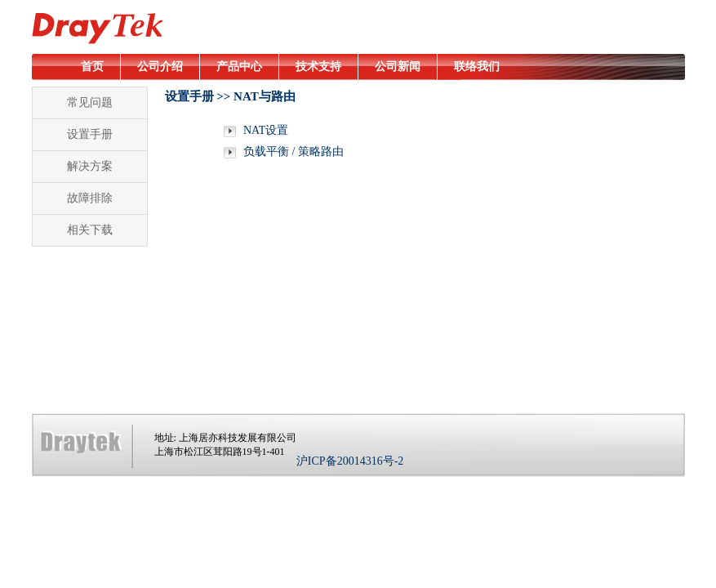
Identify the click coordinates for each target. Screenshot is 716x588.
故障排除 (90, 198)
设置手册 (90, 134)
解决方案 (90, 166)
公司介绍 (160, 67)
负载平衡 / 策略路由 (292, 151)
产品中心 (239, 67)
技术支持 (318, 67)
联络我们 (477, 67)
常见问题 (90, 102)
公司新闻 (398, 67)
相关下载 (90, 230)
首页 (92, 67)
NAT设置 (265, 130)
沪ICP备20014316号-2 (350, 461)
